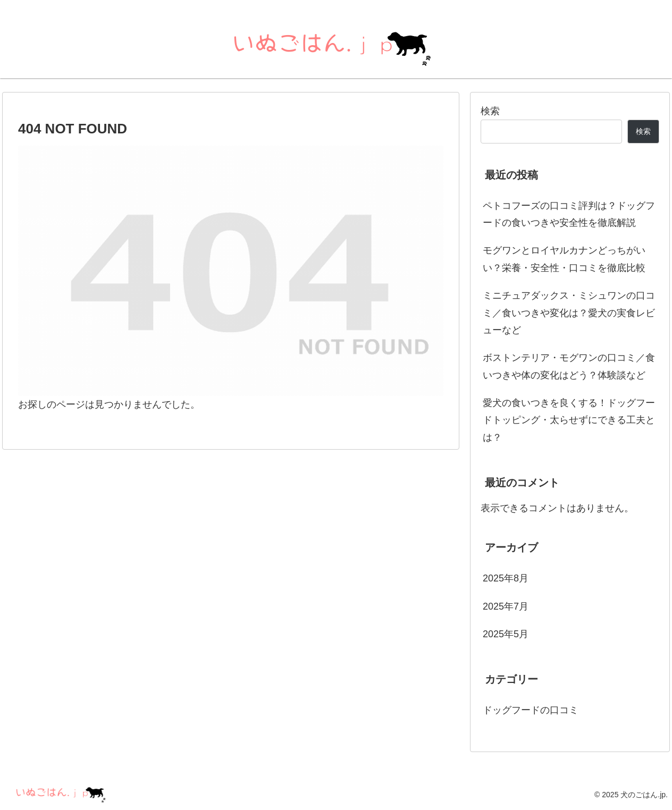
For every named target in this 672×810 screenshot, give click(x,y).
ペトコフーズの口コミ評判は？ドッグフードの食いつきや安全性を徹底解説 (569, 214)
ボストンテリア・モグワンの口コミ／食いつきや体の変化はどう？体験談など (569, 366)
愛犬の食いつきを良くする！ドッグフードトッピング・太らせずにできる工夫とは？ (569, 420)
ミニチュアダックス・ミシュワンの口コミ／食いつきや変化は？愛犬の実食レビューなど (569, 313)
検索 (490, 111)
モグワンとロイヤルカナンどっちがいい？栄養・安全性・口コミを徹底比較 (564, 259)
